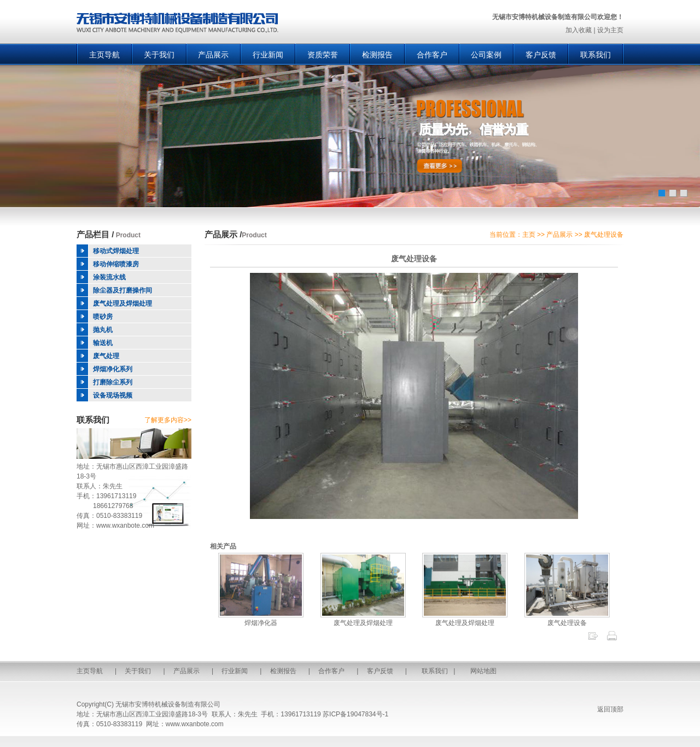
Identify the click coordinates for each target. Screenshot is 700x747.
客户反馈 (541, 55)
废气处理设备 (567, 619)
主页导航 (104, 55)
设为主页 (610, 30)
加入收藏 (579, 30)
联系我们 (596, 55)
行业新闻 (268, 55)
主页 (529, 235)
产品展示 (213, 55)
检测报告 (377, 55)
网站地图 (483, 671)
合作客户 (432, 55)
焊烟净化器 (261, 619)
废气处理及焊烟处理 (363, 619)
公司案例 (486, 55)
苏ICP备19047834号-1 (355, 714)
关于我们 (159, 55)
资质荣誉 (323, 55)
